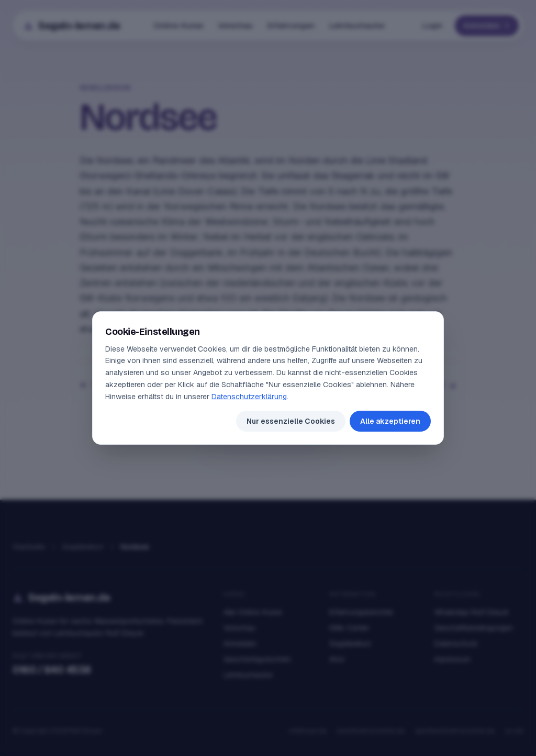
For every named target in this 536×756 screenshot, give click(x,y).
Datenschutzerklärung (249, 397)
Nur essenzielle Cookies (291, 421)
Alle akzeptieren (390, 421)
